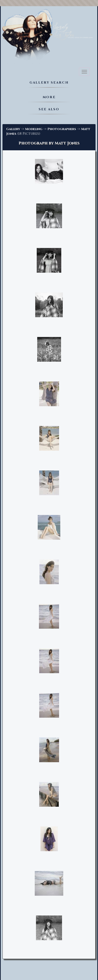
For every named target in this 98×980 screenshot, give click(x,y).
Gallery (13, 129)
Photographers (62, 129)
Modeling (34, 129)
